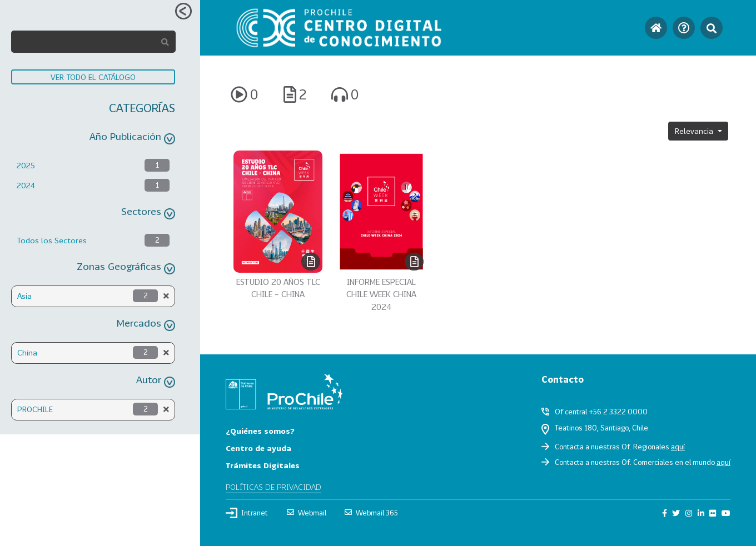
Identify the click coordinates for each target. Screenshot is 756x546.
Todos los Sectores (52, 240)
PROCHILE (35, 409)
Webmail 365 (371, 513)
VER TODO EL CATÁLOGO (93, 77)
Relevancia (695, 131)
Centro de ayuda (258, 448)
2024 (26, 185)
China (27, 352)
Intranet (247, 513)
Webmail (307, 513)
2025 (26, 165)
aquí (678, 447)
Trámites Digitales (263, 465)
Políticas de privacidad (273, 487)
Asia (24, 296)
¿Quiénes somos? (260, 431)
